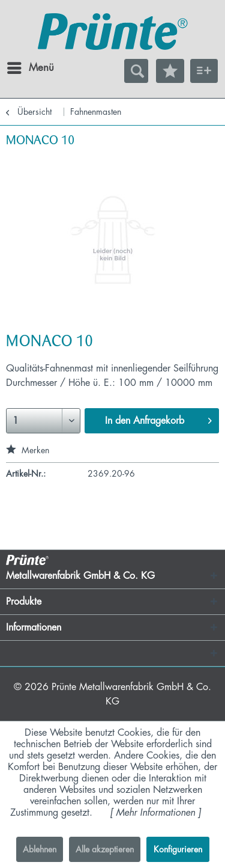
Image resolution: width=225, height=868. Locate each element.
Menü (21, 66)
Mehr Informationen (155, 813)
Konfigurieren (178, 849)
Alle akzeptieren (105, 849)
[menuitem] (17, 68)
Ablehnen (40, 849)
